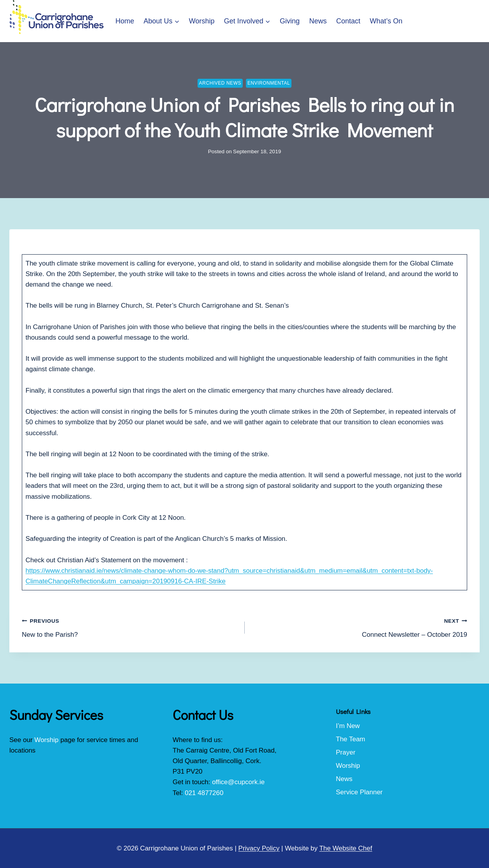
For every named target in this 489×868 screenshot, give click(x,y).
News (318, 21)
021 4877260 (204, 793)
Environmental (269, 83)
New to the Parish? (130, 627)
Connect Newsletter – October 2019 (359, 627)
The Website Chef (346, 848)
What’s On (386, 21)
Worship (202, 21)
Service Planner (359, 792)
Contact (348, 21)
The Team (350, 739)
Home (125, 21)
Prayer (346, 752)
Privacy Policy (259, 848)
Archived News (220, 83)
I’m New (348, 726)
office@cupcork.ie (238, 782)
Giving (290, 21)
